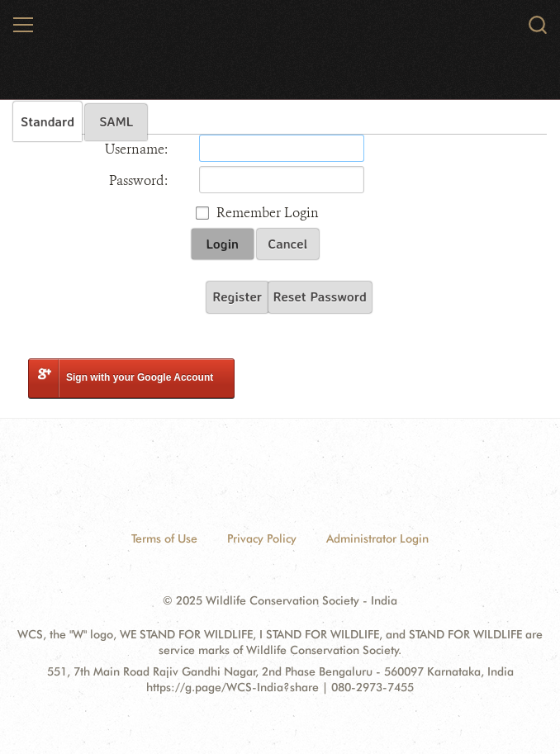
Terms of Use (164, 538)
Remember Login (268, 213)
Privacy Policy (262, 538)
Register (237, 296)
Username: (136, 149)
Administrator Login (377, 538)
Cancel (287, 244)
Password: (138, 180)
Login (223, 244)
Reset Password (320, 296)
